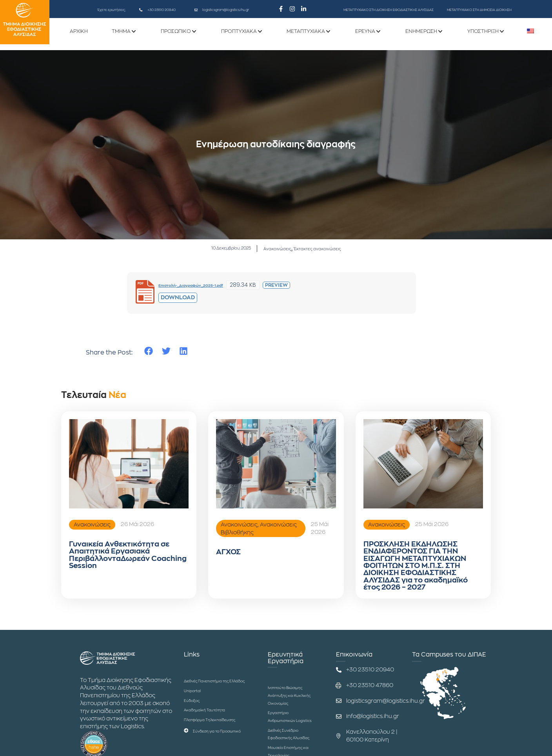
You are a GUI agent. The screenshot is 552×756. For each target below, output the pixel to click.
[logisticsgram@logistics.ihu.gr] (196, 10)
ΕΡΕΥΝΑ (365, 33)
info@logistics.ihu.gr (373, 731)
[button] (149, 353)
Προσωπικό (176, 33)
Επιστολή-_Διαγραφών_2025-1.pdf (206, 286)
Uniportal (196, 712)
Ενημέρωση (421, 33)
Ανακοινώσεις (277, 249)
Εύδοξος (196, 722)
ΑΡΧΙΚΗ (79, 33)
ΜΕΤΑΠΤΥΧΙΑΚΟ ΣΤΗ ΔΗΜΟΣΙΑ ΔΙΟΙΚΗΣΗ (479, 10)
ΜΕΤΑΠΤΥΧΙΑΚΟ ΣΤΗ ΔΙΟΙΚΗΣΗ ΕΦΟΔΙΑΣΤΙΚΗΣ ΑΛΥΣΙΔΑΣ (389, 10)
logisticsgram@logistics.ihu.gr (226, 10)
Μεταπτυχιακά (306, 33)
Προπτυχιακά (239, 33)
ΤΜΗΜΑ (121, 33)
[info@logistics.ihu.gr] (339, 731)
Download (178, 299)
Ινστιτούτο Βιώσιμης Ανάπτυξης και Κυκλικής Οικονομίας (287, 717)
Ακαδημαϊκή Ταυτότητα (215, 731)
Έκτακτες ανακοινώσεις (335, 249)
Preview (308, 287)
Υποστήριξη (483, 33)
